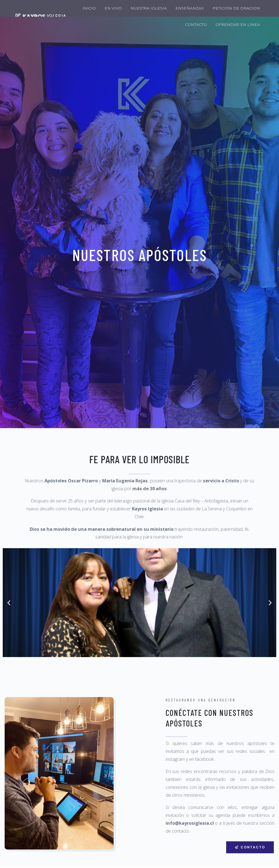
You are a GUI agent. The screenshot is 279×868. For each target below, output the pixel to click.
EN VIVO (113, 8)
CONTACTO (196, 24)
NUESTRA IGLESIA (149, 8)
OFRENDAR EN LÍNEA (238, 24)
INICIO (89, 8)
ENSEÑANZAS (190, 8)
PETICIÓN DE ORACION (236, 8)
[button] (250, 847)
